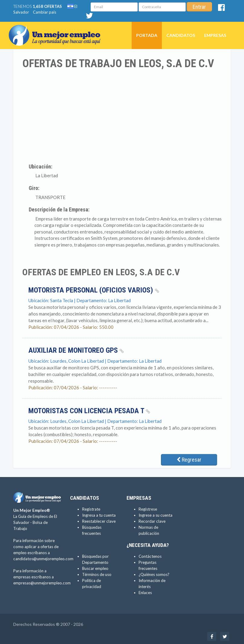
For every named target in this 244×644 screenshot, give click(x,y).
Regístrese (148, 509)
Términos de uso (97, 574)
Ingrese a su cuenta (156, 515)
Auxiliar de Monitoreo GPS (76, 350)
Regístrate (91, 509)
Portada (147, 35)
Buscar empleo (95, 568)
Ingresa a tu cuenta (99, 515)
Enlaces (145, 593)
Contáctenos (150, 556)
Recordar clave (152, 521)
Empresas (215, 35)
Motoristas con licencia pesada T (89, 411)
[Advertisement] (122, 115)
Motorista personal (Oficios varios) (94, 290)
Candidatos (181, 35)
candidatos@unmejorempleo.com (43, 559)
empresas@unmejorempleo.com (42, 583)
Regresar (189, 460)
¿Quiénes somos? (154, 574)
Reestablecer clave (99, 521)
